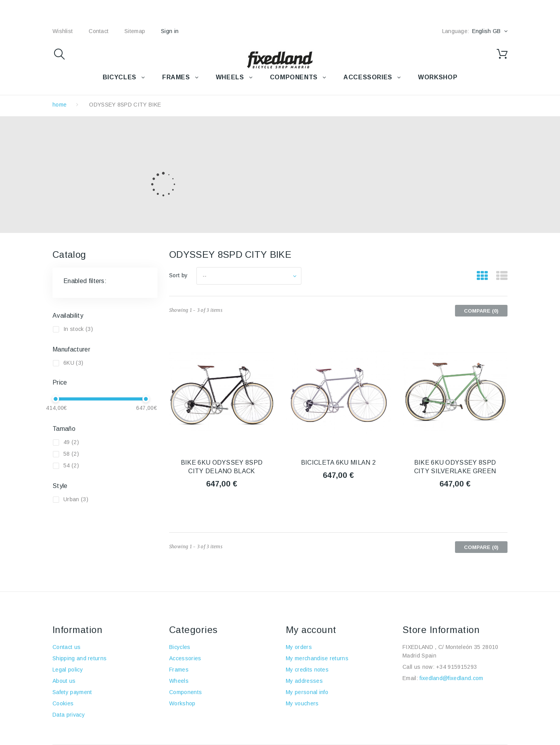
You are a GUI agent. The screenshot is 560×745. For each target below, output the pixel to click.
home (59, 105)
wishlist (63, 31)
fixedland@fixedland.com (451, 678)
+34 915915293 (456, 667)
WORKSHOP (438, 77)
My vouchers (302, 703)
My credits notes (307, 670)
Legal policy (68, 670)
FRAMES (176, 77)
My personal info (307, 692)
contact (99, 31)
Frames (179, 670)
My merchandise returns (317, 658)
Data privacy (69, 715)
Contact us (66, 647)
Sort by (178, 275)
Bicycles (180, 647)
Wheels (179, 681)
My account (311, 630)
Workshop (182, 703)
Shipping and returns (80, 658)
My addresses (304, 681)
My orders (299, 647)
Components (185, 692)
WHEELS (230, 77)
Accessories (368, 77)
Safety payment (72, 692)
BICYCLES (120, 77)
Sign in (170, 31)
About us (64, 681)
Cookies (63, 703)
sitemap (135, 31)
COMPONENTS (294, 77)
